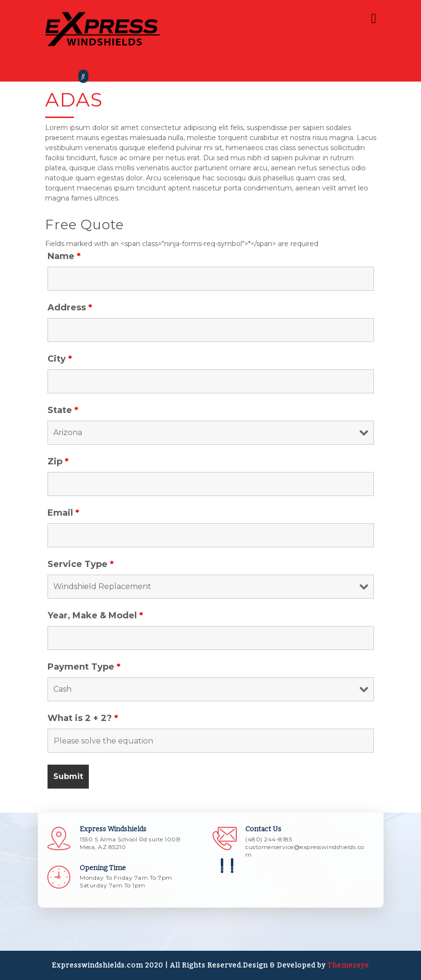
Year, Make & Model (95, 615)
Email (63, 513)
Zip (58, 461)
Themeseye (347, 965)
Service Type (81, 564)
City (60, 359)
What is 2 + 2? (83, 718)
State (63, 410)
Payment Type (84, 667)
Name (64, 256)
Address (70, 307)
